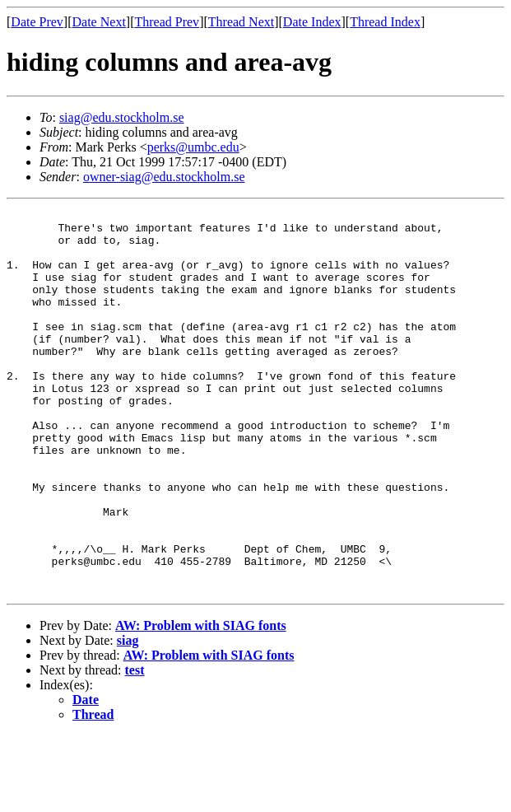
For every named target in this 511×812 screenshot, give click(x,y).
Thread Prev (167, 22)
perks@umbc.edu (193, 147)
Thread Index (385, 22)
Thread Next (241, 22)
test (135, 747)
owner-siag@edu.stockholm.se (164, 177)
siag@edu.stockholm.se (122, 117)
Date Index (312, 22)
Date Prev (37, 22)
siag (128, 717)
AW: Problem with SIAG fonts (201, 702)
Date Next (99, 22)
